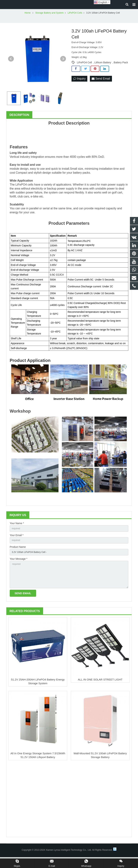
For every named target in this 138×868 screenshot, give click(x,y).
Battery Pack (121, 69)
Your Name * (17, 529)
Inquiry (79, 85)
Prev (11, 65)
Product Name (18, 554)
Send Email (101, 85)
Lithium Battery (103, 69)
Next (63, 65)
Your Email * (17, 542)
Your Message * (19, 567)
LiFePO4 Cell (84, 69)
